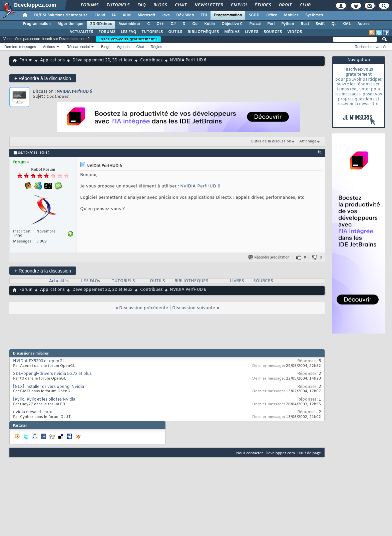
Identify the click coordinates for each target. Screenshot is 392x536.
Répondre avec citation (269, 257)
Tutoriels (118, 5)
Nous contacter (250, 453)
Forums (89, 5)
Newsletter (208, 5)
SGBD (254, 15)
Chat (180, 5)
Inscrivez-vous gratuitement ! (128, 39)
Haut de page (309, 453)
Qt (333, 24)
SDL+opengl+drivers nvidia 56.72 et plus (52, 374)
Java (166, 15)
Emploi (238, 5)
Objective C (232, 24)
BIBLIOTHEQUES (191, 281)
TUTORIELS (152, 32)
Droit (285, 5)
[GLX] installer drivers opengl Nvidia (49, 387)
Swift (320, 24)
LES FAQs (91, 281)
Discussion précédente (144, 308)
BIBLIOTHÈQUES (203, 32)
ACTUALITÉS (81, 32)
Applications (52, 60)
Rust (305, 24)
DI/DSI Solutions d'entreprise (61, 15)
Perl (271, 24)
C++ (160, 24)
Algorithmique (70, 24)
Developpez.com (280, 453)
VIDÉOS (295, 32)
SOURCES (273, 32)
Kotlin (210, 24)
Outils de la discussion (271, 141)
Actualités (59, 281)
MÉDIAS (232, 32)
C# (173, 24)
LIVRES (252, 32)
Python (288, 24)
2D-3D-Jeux (101, 24)
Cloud (100, 15)
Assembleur (129, 24)
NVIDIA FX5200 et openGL (39, 361)
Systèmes (314, 15)
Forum (26, 60)
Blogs (160, 5)
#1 (320, 152)
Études (262, 5)
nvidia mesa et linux (33, 412)
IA (114, 15)
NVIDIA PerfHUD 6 (74, 91)
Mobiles (291, 15)
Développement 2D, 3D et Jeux (102, 60)
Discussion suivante (194, 308)
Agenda (123, 47)
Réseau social (78, 47)
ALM (127, 15)
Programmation (228, 15)
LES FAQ (128, 32)
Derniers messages (20, 47)
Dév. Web (185, 15)
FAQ (141, 5)
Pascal (255, 24)
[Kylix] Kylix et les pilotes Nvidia (44, 400)
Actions (49, 47)
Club (305, 5)
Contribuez (151, 60)
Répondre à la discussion (43, 78)
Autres (363, 24)
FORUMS (107, 32)
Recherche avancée (371, 47)
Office (272, 15)
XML (346, 24)
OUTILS (175, 32)
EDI (204, 15)
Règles (156, 47)
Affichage (308, 141)
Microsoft (146, 15)
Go (195, 24)
